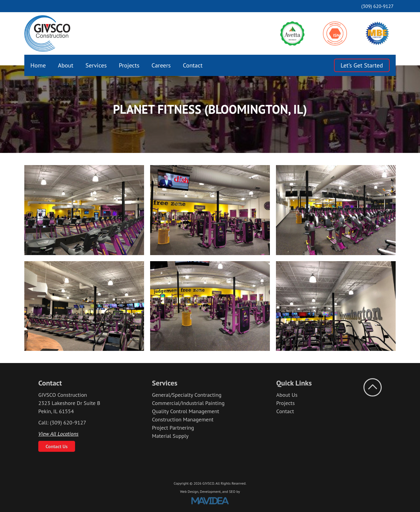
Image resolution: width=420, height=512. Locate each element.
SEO (232, 491)
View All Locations (58, 434)
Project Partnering (173, 428)
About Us (287, 395)
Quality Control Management (186, 411)
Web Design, (189, 491)
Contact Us (57, 446)
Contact (193, 65)
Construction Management (183, 419)
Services (96, 65)
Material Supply (170, 436)
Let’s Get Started (362, 65)
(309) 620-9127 (377, 6)
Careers (161, 65)
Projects (129, 65)
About (66, 65)
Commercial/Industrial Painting (188, 403)
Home (38, 65)
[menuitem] (38, 65)
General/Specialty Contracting (187, 395)
